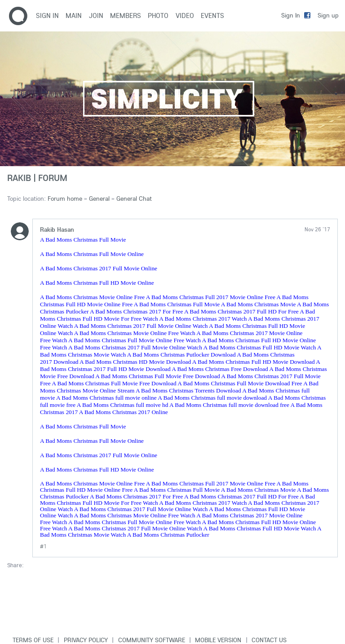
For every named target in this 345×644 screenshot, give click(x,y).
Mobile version (218, 640)
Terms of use (33, 640)
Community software (152, 640)
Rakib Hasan (57, 229)
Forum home (65, 198)
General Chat (134, 198)
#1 (43, 546)
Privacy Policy (86, 640)
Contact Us (269, 640)
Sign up (328, 15)
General (99, 198)
